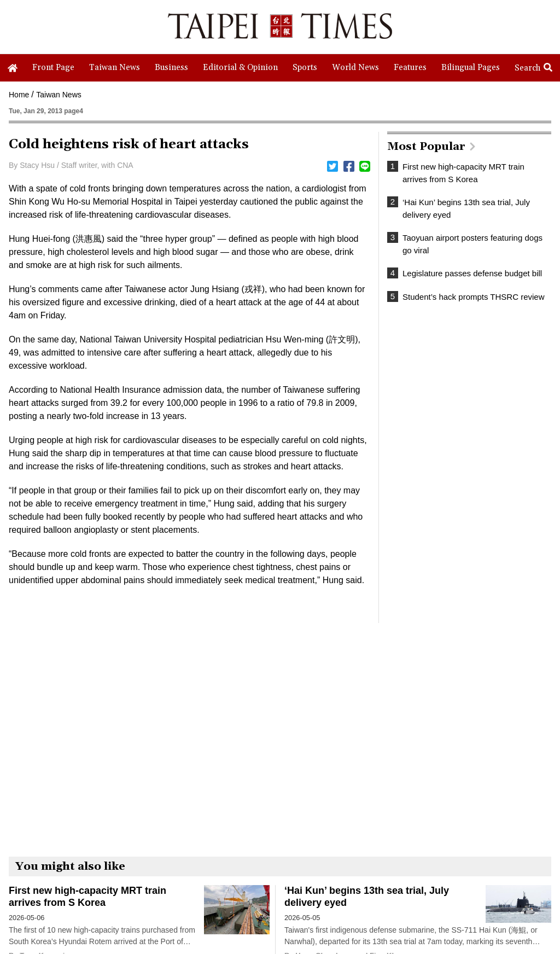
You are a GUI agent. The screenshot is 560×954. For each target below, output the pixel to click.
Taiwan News (59, 95)
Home (19, 95)
